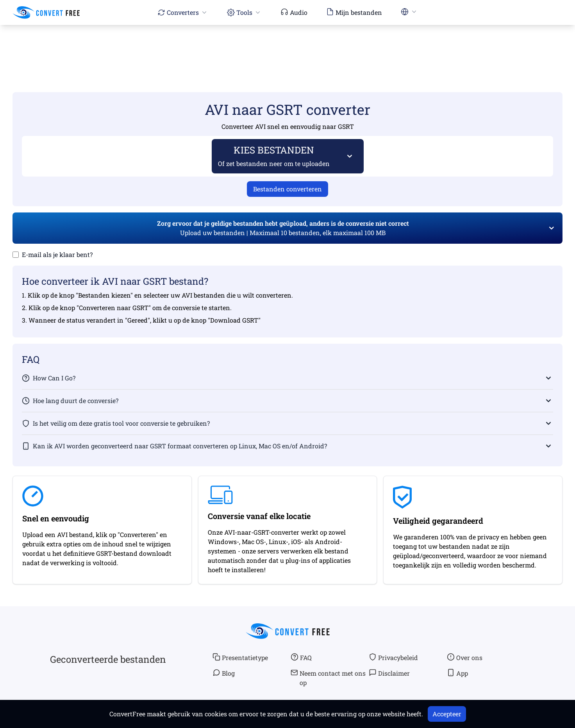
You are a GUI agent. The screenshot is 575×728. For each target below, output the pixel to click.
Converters (183, 12)
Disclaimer (389, 673)
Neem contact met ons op (328, 678)
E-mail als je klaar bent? (57, 254)
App (457, 673)
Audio (294, 12)
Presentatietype (240, 657)
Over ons (465, 657)
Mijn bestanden (354, 12)
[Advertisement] (287, 47)
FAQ (301, 657)
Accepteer (447, 714)
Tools (244, 12)
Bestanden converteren (287, 189)
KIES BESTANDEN (274, 156)
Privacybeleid (393, 657)
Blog (224, 673)
